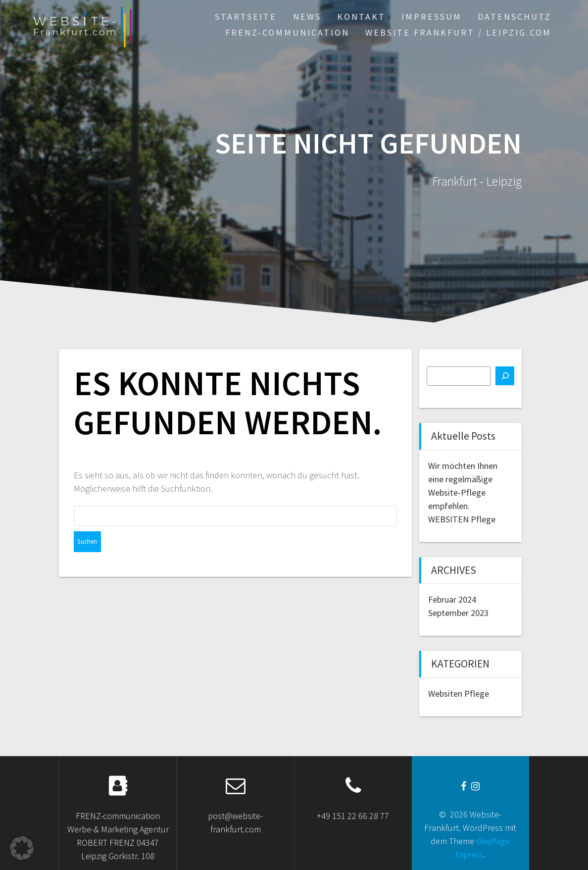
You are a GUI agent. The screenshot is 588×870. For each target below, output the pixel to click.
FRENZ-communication (287, 32)
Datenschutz (514, 17)
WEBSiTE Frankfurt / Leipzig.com (458, 32)
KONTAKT (361, 17)
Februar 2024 (452, 599)
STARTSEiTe (246, 17)
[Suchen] (505, 376)
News (307, 17)
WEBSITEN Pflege (462, 519)
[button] (22, 848)
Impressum (432, 17)
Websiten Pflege (459, 693)
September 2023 (458, 613)
